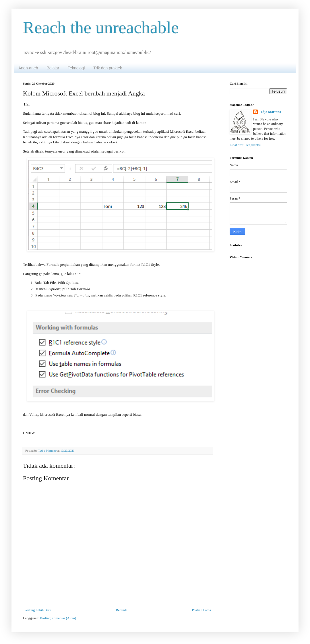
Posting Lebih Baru (38, 610)
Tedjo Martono (270, 112)
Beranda (122, 610)
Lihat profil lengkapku (245, 145)
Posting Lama (201, 610)
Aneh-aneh (28, 68)
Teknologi (76, 68)
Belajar (53, 68)
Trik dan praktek (108, 68)
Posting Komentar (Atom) (58, 618)
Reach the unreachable (101, 28)
